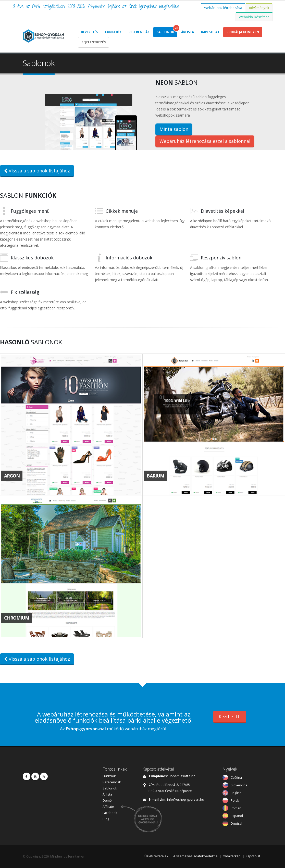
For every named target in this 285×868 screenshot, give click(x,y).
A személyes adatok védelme (195, 856)
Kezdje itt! (230, 716)
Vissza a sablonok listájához (37, 170)
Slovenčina (239, 785)
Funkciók (113, 32)
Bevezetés (89, 32)
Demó (107, 800)
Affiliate (108, 806)
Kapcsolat (210, 32)
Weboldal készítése (254, 17)
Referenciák (139, 32)
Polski (235, 800)
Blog (106, 818)
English (236, 792)
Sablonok (165, 32)
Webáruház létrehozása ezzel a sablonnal (205, 141)
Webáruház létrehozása (223, 8)
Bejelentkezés (94, 42)
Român (236, 808)
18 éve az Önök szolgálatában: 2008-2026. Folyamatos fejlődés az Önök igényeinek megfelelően (96, 6)
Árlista (188, 32)
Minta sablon (174, 129)
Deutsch (237, 823)
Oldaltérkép (232, 856)
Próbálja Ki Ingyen (243, 32)
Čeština (236, 777)
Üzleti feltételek (156, 856)
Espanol (237, 815)
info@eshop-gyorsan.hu (186, 799)
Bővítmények (259, 8)
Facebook (110, 812)
